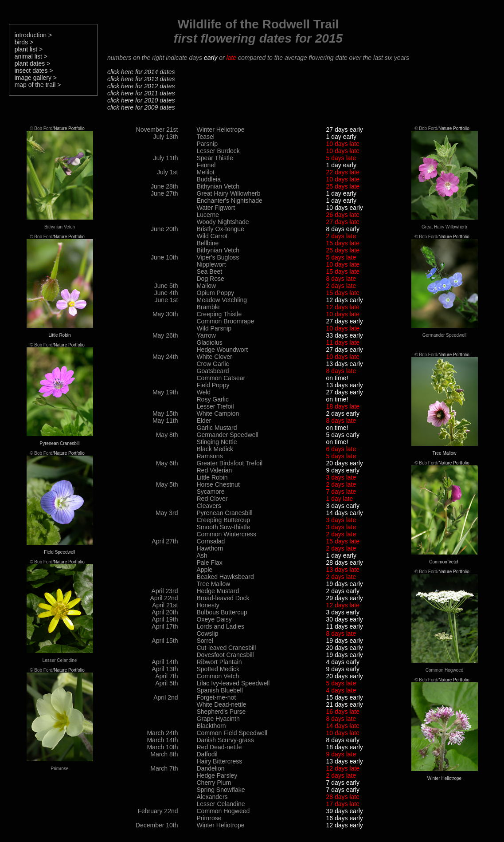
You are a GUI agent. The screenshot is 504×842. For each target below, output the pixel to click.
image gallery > (36, 78)
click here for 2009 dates (141, 107)
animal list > (31, 56)
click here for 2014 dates (141, 72)
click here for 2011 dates (141, 93)
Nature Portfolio (69, 128)
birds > (24, 42)
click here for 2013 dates (141, 79)
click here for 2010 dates (141, 100)
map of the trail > (38, 85)
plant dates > (33, 63)
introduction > (33, 35)
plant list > (29, 49)
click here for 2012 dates (141, 86)
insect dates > (34, 71)
